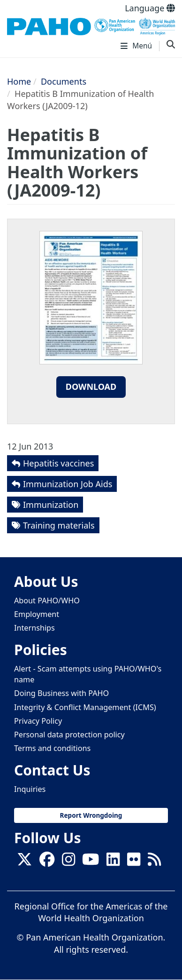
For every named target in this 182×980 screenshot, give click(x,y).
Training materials (59, 525)
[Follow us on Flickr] (134, 862)
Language (150, 8)
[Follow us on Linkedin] (113, 862)
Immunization (51, 505)
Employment (37, 614)
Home (19, 81)
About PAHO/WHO (47, 601)
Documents (64, 81)
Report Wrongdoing (91, 815)
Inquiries (30, 789)
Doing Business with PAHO (61, 693)
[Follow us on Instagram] (68, 862)
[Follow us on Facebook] (47, 862)
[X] (24, 862)
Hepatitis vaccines (58, 463)
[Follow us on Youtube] (91, 862)
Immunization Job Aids (68, 484)
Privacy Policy (38, 721)
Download (91, 387)
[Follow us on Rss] (154, 862)
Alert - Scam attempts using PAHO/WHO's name (88, 674)
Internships (34, 628)
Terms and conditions (52, 748)
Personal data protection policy (69, 735)
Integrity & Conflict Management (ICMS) (85, 707)
